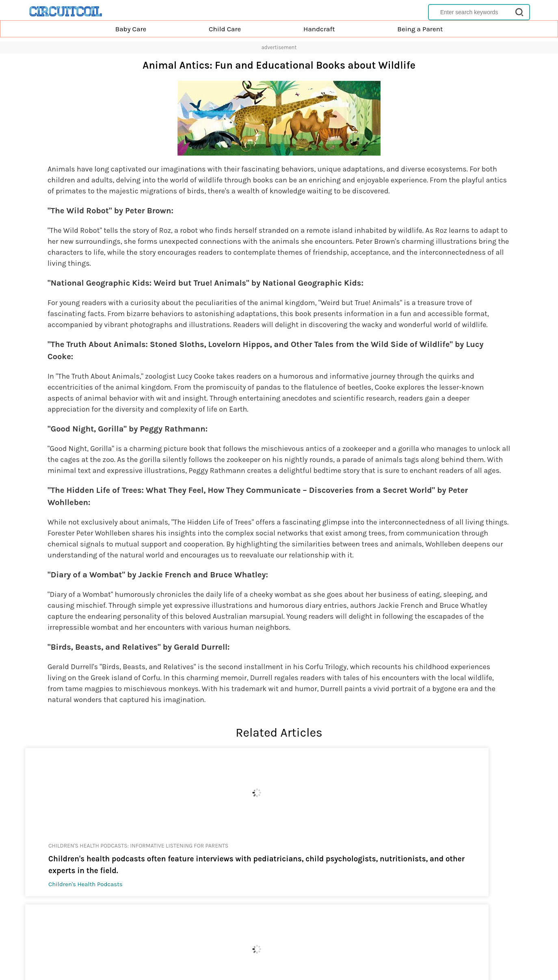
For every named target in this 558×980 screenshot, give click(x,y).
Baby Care (131, 29)
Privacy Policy (256, 947)
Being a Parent (420, 29)
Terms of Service (299, 947)
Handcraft (319, 29)
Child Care (225, 29)
